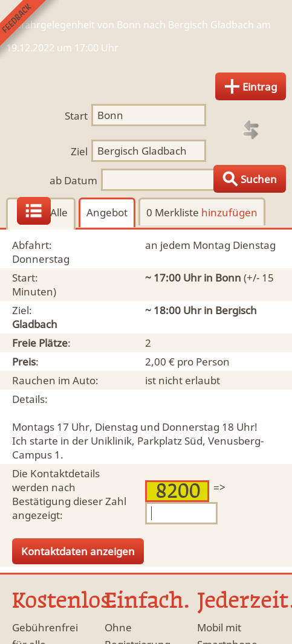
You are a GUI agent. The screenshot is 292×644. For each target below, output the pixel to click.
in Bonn (222, 278)
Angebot (107, 212)
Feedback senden (29, 29)
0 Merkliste (202, 212)
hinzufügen (229, 212)
